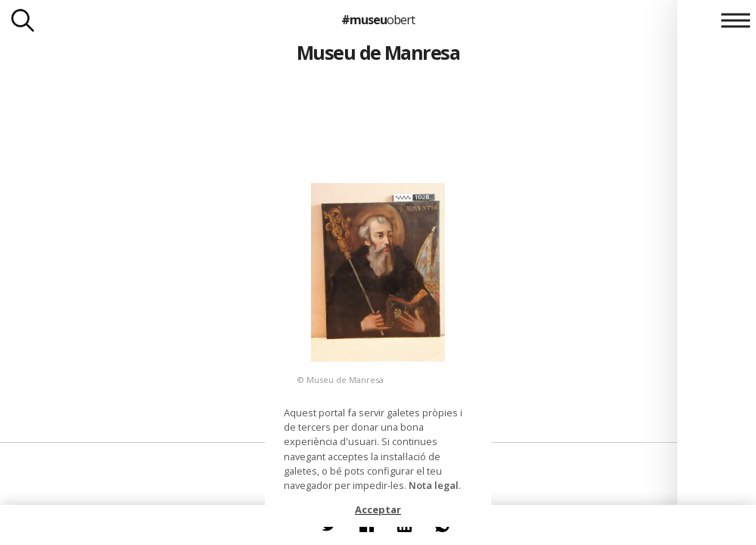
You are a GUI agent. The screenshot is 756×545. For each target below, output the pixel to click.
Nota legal (434, 485)
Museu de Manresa (378, 52)
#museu (378, 20)
